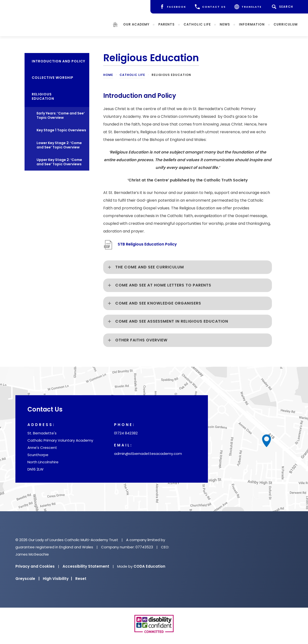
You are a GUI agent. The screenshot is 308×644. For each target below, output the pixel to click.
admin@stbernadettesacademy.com (148, 454)
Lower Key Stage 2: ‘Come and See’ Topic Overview (59, 145)
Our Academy (136, 24)
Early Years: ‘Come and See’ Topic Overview (61, 115)
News (225, 24)
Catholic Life (197, 24)
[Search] (283, 7)
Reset (81, 579)
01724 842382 (126, 433)
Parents (167, 24)
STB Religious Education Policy (147, 244)
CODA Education (149, 566)
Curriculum (286, 24)
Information (252, 24)
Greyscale (27, 579)
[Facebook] (173, 7)
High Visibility (57, 579)
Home (108, 75)
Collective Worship (53, 78)
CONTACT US (210, 7)
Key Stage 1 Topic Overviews (61, 130)
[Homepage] (115, 25)
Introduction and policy (58, 61)
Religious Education (43, 96)
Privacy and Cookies (35, 566)
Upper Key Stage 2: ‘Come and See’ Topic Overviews (59, 162)
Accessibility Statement (86, 566)
